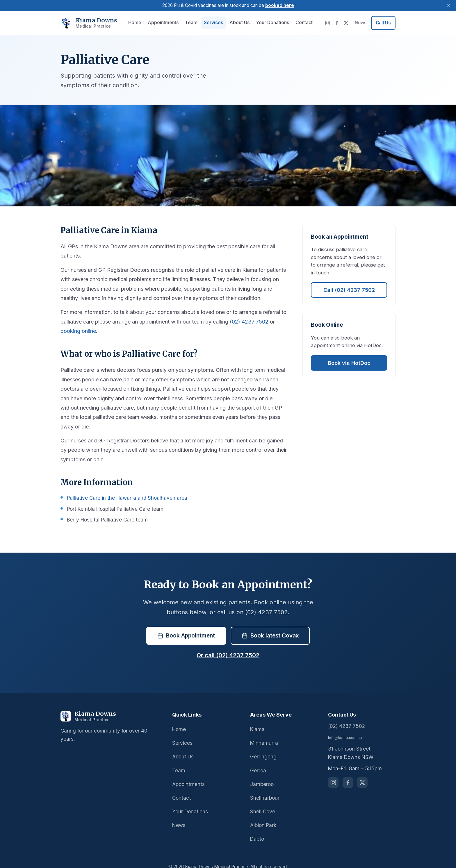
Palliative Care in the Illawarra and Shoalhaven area (124, 489)
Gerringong (263, 747)
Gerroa (258, 761)
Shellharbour (264, 788)
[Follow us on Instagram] (333, 773)
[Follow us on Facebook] (348, 773)
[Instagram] (328, 23)
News (178, 816)
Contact (296, 23)
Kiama (257, 720)
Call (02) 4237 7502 (349, 282)
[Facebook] (338, 23)
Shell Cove (262, 802)
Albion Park (263, 816)
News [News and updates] (361, 23)
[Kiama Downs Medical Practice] (111, 707)
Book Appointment (186, 626)
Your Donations (266, 23)
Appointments (163, 23)
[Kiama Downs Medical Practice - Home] (85, 23)
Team (189, 23)
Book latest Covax (270, 626)
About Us (235, 23)
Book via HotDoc (349, 355)
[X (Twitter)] (347, 23)
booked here (278, 5)
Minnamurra (263, 734)
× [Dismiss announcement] (448, 6)
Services (210, 23)
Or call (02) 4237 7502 (228, 646)
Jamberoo (261, 775)
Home (136, 23)
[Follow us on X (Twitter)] (362, 773)
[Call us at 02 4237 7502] (383, 23)
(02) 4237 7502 (242, 322)
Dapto (257, 829)
